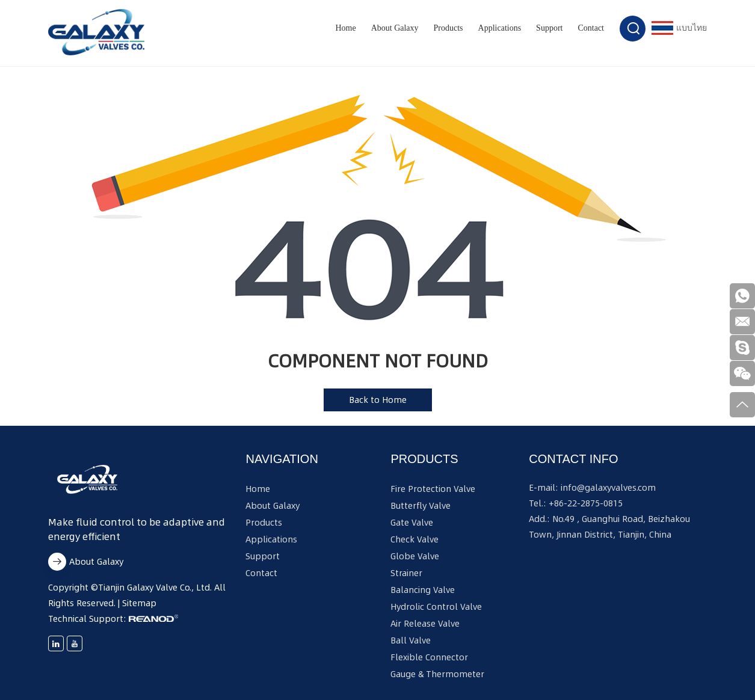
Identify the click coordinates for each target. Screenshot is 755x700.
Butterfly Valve (421, 506)
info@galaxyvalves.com (608, 488)
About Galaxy (395, 28)
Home (345, 28)
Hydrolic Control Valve (436, 607)
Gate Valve (412, 523)
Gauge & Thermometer (437, 674)
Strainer (406, 573)
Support (549, 28)
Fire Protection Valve (433, 489)
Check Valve (414, 539)
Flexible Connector (429, 657)
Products (448, 28)
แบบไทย (679, 28)
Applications (500, 28)
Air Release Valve (425, 624)
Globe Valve (415, 556)
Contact (591, 28)
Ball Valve (411, 640)
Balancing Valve (423, 590)
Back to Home (378, 400)
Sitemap (139, 603)
